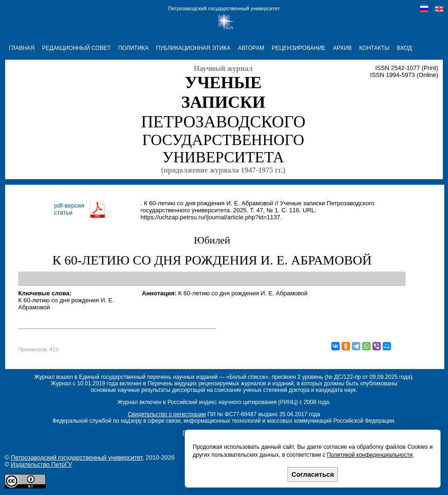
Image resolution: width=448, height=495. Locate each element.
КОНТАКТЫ (374, 48)
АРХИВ (343, 48)
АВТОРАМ (251, 48)
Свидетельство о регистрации (167, 414)
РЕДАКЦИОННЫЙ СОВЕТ (76, 48)
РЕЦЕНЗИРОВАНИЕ (298, 48)
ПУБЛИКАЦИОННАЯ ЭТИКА (193, 48)
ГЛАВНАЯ (22, 48)
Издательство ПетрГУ (41, 464)
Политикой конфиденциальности (370, 455)
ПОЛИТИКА (133, 48)
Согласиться (313, 474)
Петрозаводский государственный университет (224, 8)
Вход (404, 48)
